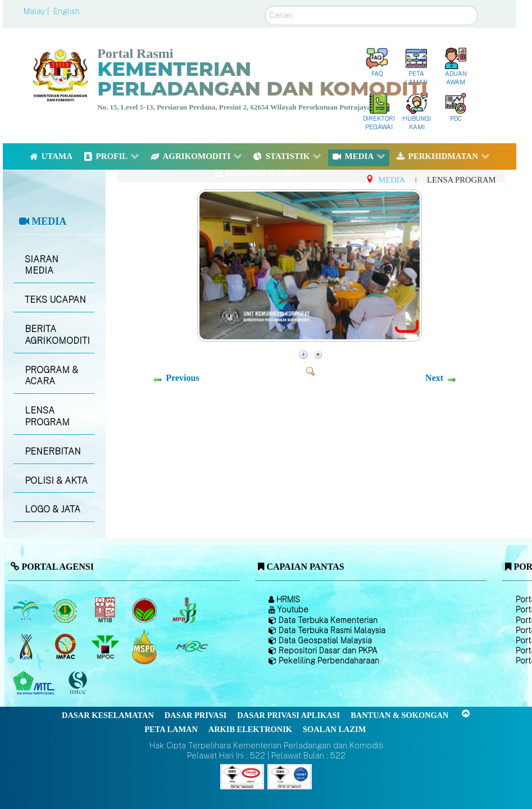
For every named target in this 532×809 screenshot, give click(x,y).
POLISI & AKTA (56, 481)
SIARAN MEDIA (42, 265)
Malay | (37, 11)
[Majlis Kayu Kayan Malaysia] (35, 683)
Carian (265, 6)
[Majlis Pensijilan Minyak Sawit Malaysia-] (146, 647)
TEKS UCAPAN (55, 300)
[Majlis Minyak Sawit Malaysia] (106, 647)
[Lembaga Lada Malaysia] (185, 610)
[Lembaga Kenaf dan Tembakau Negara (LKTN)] (27, 647)
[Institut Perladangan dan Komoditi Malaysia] (67, 647)
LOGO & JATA (53, 509)
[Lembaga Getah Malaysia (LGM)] (67, 610)
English (67, 11)
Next (434, 378)
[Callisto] (242, 776)
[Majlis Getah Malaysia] (191, 647)
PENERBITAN (53, 451)
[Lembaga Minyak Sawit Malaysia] (27, 610)
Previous (182, 378)
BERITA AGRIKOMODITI (57, 335)
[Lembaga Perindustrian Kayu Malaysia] (106, 610)
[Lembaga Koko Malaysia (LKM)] (146, 610)
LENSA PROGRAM (47, 416)
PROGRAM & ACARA (51, 376)
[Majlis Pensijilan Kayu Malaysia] (79, 683)
